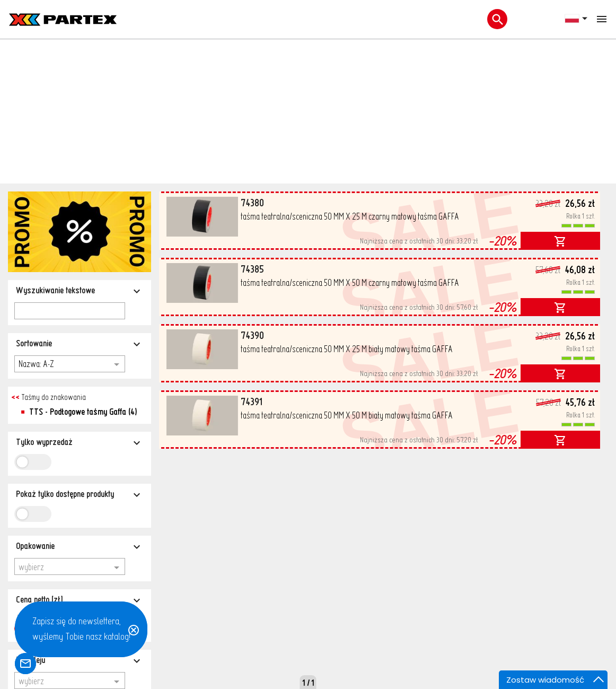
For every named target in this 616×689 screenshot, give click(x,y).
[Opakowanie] (80, 386)
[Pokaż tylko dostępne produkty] (80, 334)
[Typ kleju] (80, 500)
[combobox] (70, 407)
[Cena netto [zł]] (80, 440)
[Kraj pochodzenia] (80, 554)
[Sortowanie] (80, 184)
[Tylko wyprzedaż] (80, 282)
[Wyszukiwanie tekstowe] (80, 131)
